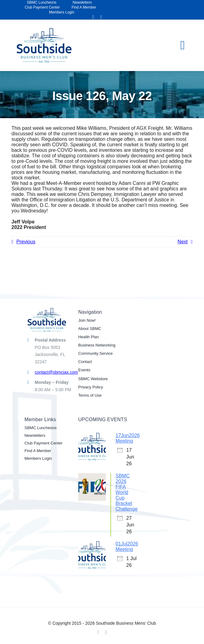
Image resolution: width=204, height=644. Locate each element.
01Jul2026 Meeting (127, 547)
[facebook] (93, 17)
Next (183, 242)
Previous (26, 242)
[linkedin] (101, 17)
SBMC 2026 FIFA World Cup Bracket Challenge (127, 492)
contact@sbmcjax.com (56, 372)
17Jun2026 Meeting (128, 438)
